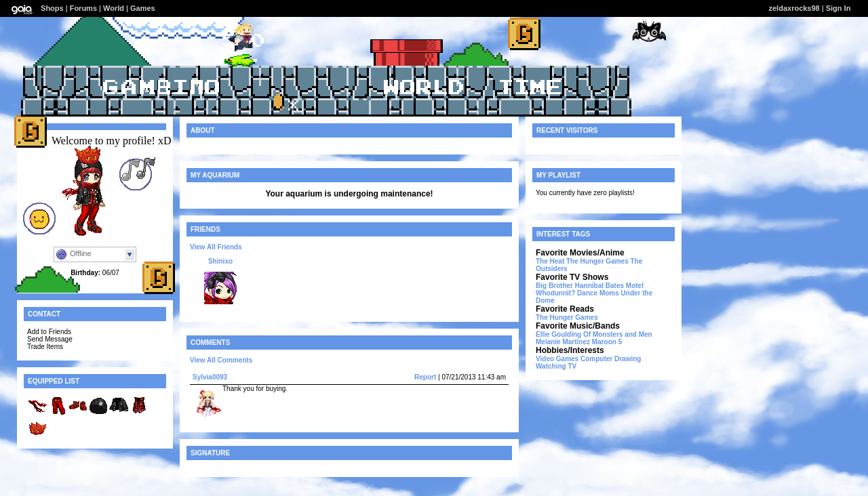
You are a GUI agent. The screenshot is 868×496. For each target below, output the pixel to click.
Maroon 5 (607, 342)
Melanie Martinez (563, 342)
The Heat (550, 261)
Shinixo (220, 261)
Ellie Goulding (558, 334)
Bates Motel (625, 286)
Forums (83, 8)
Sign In (839, 8)
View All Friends (216, 247)
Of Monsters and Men (618, 334)
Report (425, 377)
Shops (52, 8)
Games (143, 8)
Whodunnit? (555, 293)
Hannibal (589, 286)
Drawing (628, 359)
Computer (596, 359)
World (114, 8)
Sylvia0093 (210, 377)
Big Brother (554, 286)
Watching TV (556, 366)
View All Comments (221, 360)
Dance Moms (598, 293)
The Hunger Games (597, 261)
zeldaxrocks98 (794, 8)
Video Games (557, 359)
